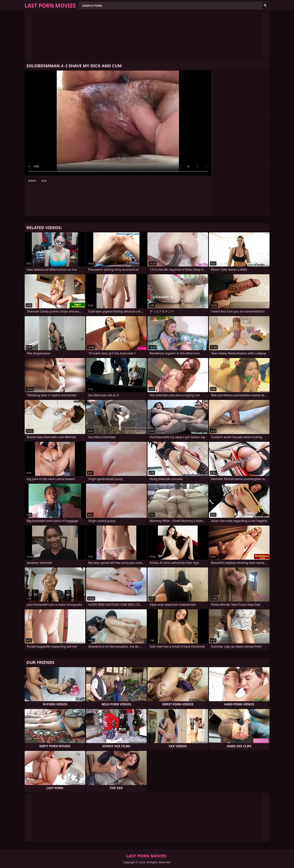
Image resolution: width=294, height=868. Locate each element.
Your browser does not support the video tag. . (118, 123)
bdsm (32, 181)
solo (44, 181)
